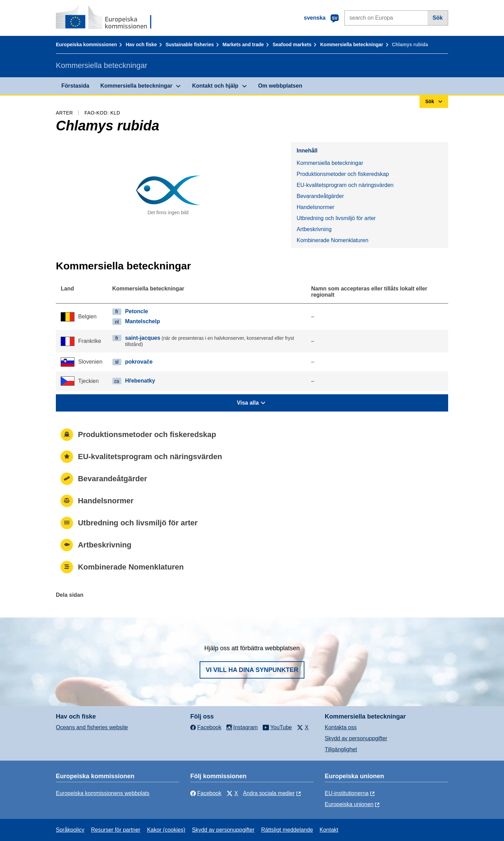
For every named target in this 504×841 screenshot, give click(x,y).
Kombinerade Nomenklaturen (332, 240)
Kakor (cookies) (166, 830)
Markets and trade (243, 44)
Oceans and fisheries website (92, 727)
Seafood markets (292, 44)
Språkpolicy (70, 830)
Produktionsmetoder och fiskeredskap (343, 174)
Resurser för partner (116, 830)
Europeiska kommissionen (86, 44)
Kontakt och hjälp (215, 86)
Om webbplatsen (280, 86)
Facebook (206, 793)
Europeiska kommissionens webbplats (103, 793)
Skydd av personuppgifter (356, 738)
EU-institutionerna (347, 793)
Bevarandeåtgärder (320, 196)
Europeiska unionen (349, 804)
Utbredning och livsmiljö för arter (336, 218)
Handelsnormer (315, 207)
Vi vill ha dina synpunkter (252, 670)
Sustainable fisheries (190, 44)
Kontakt (329, 830)
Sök (438, 18)
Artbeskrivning (314, 229)
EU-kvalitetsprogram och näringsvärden (345, 185)
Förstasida (75, 86)
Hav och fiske (141, 44)
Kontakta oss (341, 727)
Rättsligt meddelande (287, 830)
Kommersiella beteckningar (352, 44)
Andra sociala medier (269, 793)
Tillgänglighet (341, 749)
